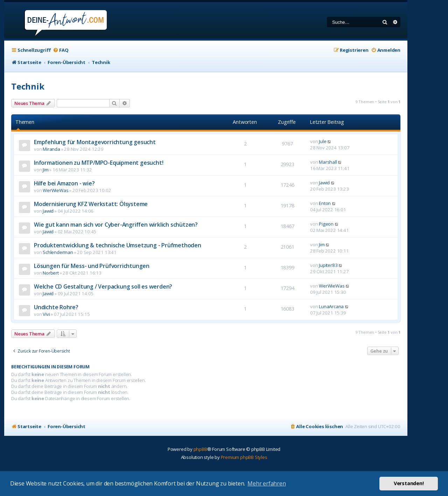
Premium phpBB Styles (244, 457)
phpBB (200, 449)
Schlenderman (58, 252)
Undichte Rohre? (56, 307)
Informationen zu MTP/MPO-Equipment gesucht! (99, 163)
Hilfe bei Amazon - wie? (64, 183)
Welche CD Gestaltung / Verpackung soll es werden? (103, 286)
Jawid (324, 183)
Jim (45, 170)
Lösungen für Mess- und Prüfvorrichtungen (92, 266)
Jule (323, 141)
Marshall (328, 162)
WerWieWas (55, 190)
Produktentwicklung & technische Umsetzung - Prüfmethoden (118, 245)
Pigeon (326, 224)
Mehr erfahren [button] (267, 483)
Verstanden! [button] (409, 483)
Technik (28, 86)
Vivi (46, 314)
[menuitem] (61, 50)
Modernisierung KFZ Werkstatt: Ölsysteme (91, 204)
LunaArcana (331, 306)
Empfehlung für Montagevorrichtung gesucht (95, 142)
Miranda (51, 149)
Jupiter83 (328, 265)
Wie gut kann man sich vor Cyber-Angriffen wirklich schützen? (116, 225)
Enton (325, 203)
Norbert (51, 273)
